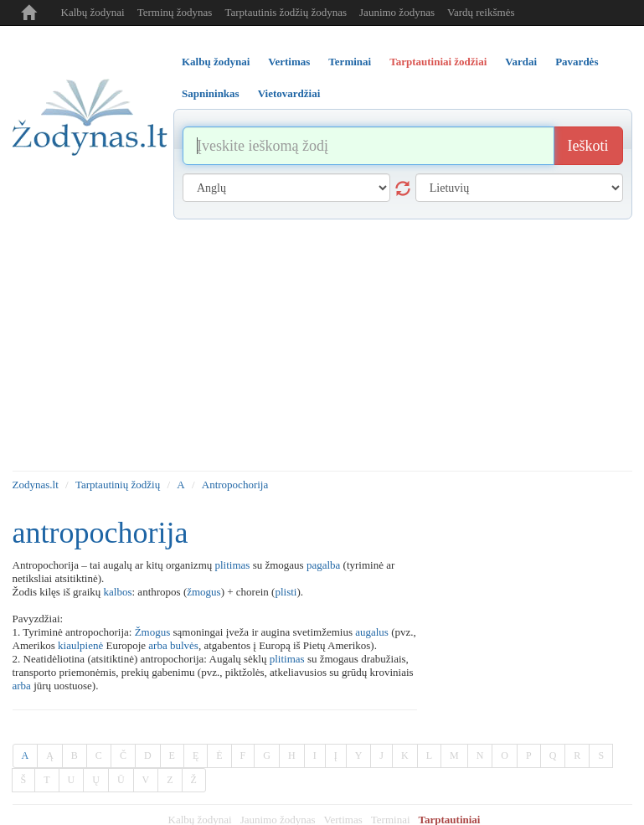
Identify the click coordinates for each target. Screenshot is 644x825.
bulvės (184, 645)
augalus (372, 632)
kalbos (118, 592)
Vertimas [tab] (289, 62)
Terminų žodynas (175, 12)
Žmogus (153, 632)
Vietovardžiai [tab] (289, 93)
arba (157, 645)
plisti (286, 592)
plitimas (233, 565)
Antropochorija (235, 485)
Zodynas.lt (36, 485)
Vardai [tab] (521, 62)
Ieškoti (588, 146)
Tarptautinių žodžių (118, 485)
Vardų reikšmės (481, 12)
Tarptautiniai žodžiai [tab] (438, 62)
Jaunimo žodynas (397, 12)
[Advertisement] (322, 345)
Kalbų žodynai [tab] (216, 62)
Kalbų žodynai (93, 12)
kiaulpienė (80, 645)
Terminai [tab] (350, 62)
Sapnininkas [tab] (211, 93)
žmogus (204, 592)
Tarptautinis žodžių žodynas (286, 12)
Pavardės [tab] (577, 62)
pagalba (323, 565)
